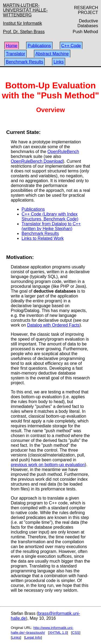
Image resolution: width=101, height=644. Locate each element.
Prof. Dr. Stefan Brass (24, 32)
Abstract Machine (52, 54)
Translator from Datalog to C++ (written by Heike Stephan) (51, 226)
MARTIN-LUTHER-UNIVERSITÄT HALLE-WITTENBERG (25, 10)
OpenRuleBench (63, 152)
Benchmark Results (25, 62)
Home (12, 45)
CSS (76, 633)
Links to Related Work (43, 238)
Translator (15, 54)
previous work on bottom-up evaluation (48, 465)
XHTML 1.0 (58, 633)
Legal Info (33, 637)
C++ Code (71, 45)
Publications (39, 45)
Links (59, 62)
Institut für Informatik (22, 23)
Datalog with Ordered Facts (53, 325)
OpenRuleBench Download (37, 161)
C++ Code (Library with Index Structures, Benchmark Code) (50, 217)
